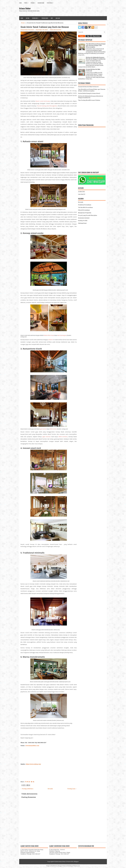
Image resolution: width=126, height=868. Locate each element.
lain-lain (58, 18)
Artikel (28, 18)
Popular (82, 36)
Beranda (50, 789)
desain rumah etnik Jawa (43, 101)
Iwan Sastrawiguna (62, 335)
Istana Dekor (25, 8)
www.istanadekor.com (32, 746)
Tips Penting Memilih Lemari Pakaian (89, 100)
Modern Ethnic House (49, 335)
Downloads (36, 18)
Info (52, 18)
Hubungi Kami (41, 3)
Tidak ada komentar (56, 30)
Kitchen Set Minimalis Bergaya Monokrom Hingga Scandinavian (96, 58)
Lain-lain (81, 194)
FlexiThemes (54, 866)
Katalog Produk (83, 221)
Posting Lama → (72, 789)
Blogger (76, 862)
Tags (88, 36)
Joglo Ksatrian (43, 429)
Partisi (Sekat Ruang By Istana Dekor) (89, 93)
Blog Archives (96, 36)
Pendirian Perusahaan (85, 205)
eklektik (51, 340)
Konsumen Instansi (84, 218)
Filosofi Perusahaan (84, 210)
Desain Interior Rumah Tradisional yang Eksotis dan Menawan (45, 27)
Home (20, 3)
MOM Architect (53, 429)
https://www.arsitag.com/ (33, 764)
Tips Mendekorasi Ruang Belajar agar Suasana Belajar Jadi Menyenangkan (96, 45)
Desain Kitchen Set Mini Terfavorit (88, 87)
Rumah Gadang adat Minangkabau (47, 106)
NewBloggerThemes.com (74, 866)
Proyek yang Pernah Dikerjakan (88, 215)
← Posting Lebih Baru (27, 789)
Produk (33, 3)
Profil (27, 3)
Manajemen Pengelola (85, 213)
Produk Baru (45, 18)
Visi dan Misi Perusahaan (85, 207)
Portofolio (51, 3)
